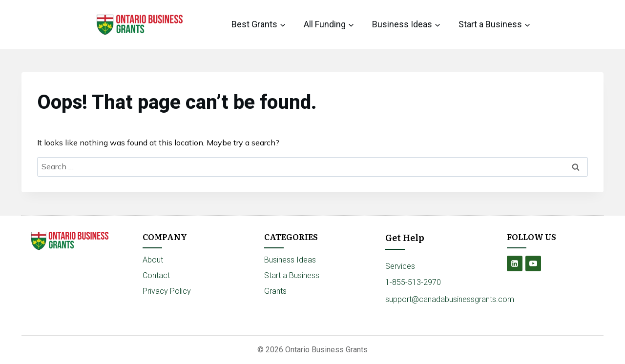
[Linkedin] (515, 263)
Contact (156, 275)
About (153, 260)
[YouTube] (533, 263)
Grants (275, 291)
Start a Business (292, 275)
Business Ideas (290, 260)
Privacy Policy (167, 291)
